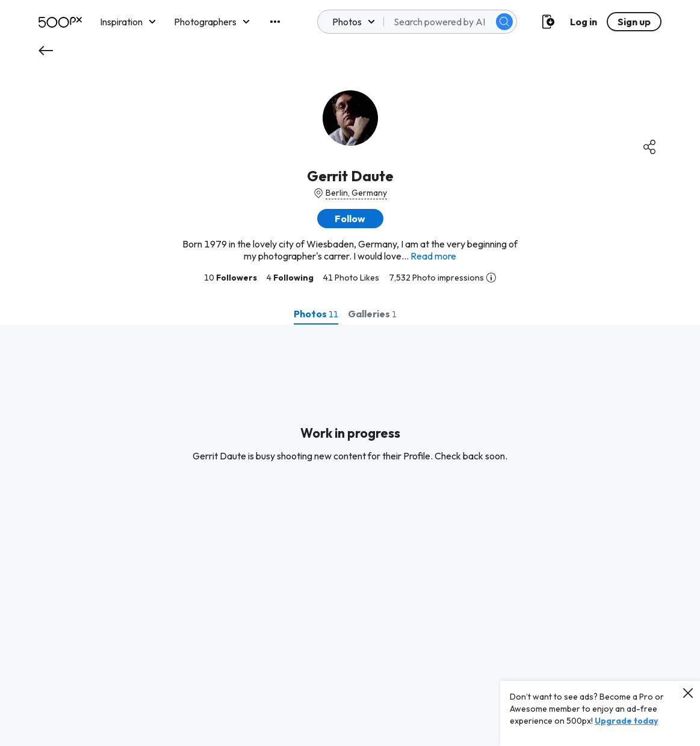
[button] (350, 219)
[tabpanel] (350, 535)
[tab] (316, 314)
